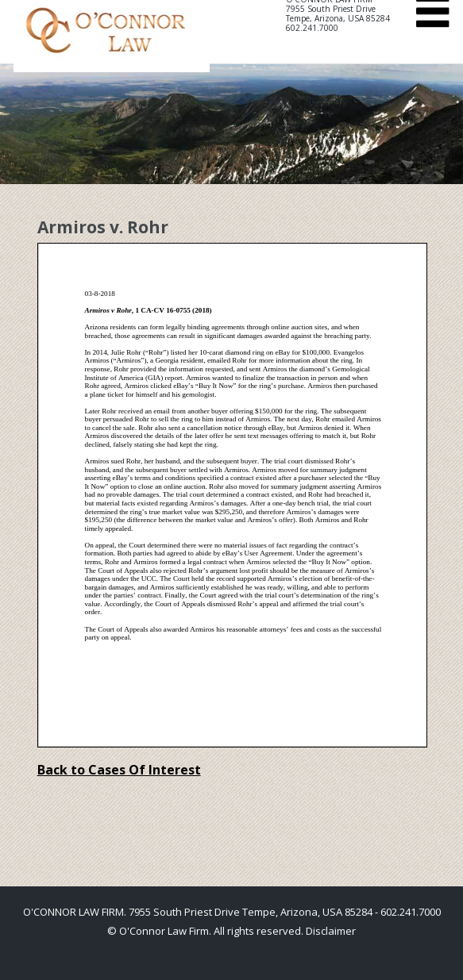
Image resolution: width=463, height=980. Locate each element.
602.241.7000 (312, 28)
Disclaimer (331, 931)
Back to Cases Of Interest (119, 770)
